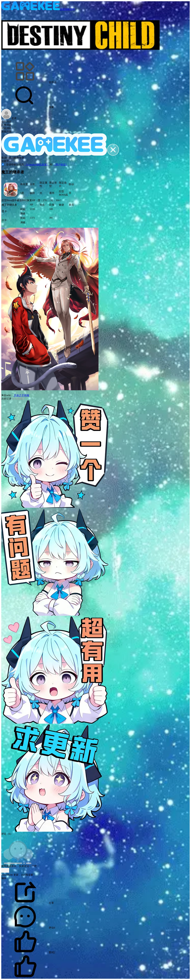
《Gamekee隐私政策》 (37, 165)
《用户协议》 (61, 165)
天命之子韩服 (21, 395)
